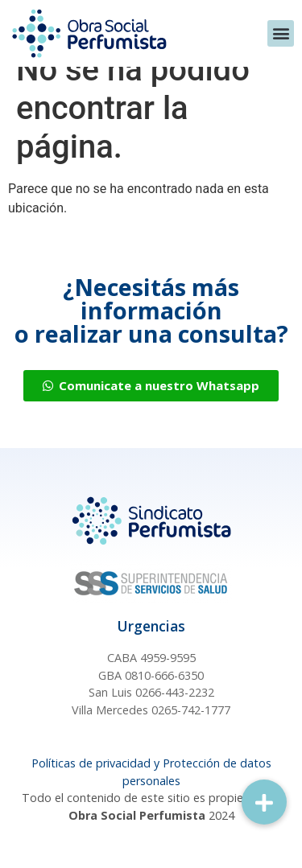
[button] (281, 33)
